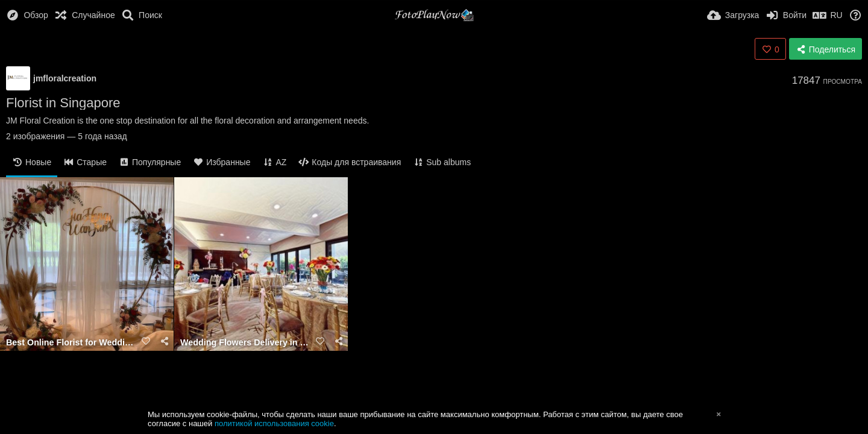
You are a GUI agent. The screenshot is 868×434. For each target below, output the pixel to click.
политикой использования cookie (274, 423)
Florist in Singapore (63, 103)
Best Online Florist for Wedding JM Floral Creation (72, 343)
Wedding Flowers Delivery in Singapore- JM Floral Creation (246, 343)
